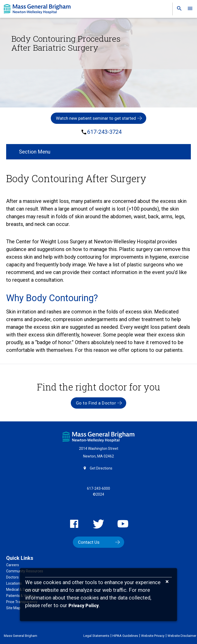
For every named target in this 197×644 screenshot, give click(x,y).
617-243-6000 (98, 488)
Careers (13, 565)
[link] (178, 10)
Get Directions (101, 468)
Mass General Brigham (21, 636)
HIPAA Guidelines (125, 636)
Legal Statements (96, 636)
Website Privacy (153, 636)
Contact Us (89, 542)
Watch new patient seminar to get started (96, 118)
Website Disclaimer (182, 636)
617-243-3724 (104, 132)
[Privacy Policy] (84, 606)
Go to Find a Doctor (96, 403)
